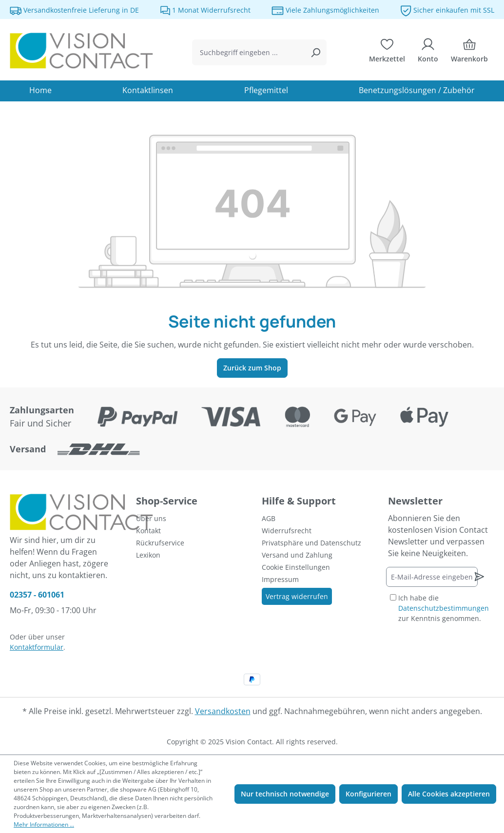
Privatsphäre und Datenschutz (311, 543)
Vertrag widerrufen (297, 596)
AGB (269, 518)
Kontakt (148, 531)
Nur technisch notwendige (285, 794)
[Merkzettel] (387, 53)
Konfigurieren (368, 794)
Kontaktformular (37, 647)
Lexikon (148, 555)
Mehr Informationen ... (44, 824)
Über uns (151, 518)
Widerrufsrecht (287, 531)
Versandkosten (223, 711)
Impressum (280, 579)
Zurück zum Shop (252, 368)
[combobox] (248, 52)
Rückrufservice (160, 543)
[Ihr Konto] (428, 53)
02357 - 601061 (37, 595)
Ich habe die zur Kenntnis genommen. (444, 608)
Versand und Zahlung (297, 555)
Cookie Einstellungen (296, 567)
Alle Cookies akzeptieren (449, 794)
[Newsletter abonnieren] (479, 577)
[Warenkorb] (469, 53)
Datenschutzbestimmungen (444, 608)
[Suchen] (315, 52)
